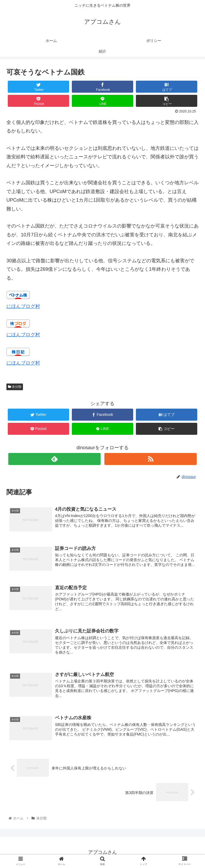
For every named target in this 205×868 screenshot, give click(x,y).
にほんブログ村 (23, 306)
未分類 (15, 387)
